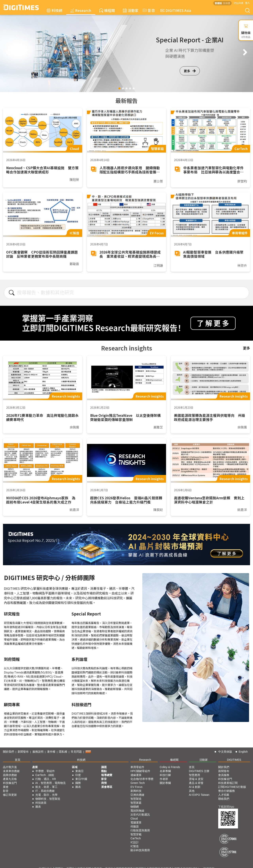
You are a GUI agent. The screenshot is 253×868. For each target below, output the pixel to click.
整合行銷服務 (227, 791)
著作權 (51, 752)
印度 (78, 775)
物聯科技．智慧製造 (48, 799)
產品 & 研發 (196, 783)
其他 (192, 791)
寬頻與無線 (137, 811)
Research (81, 10)
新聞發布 (23, 752)
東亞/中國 (81, 779)
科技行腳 (165, 775)
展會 (6, 787)
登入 (247, 3)
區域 (75, 767)
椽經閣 (107, 10)
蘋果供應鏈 (10, 775)
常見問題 (76, 752)
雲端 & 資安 (196, 779)
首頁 (18, 760)
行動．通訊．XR (46, 779)
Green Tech (138, 783)
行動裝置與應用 (140, 830)
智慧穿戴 (136, 834)
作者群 (164, 779)
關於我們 (8, 752)
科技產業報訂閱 (228, 783)
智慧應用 (194, 775)
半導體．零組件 (45, 771)
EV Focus (136, 787)
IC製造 (135, 846)
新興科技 (136, 791)
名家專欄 (165, 771)
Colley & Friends (170, 767)
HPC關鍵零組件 (140, 771)
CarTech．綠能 (45, 775)
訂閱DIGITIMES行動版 (232, 787)
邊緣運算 (136, 775)
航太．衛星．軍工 (46, 787)
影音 (148, 10)
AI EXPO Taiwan (199, 795)
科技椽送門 (10, 783)
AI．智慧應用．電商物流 (50, 783)
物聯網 (135, 807)
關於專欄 (165, 783)
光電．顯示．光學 (46, 795)
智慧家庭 (136, 803)
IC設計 (135, 842)
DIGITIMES (234, 760)
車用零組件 (137, 767)
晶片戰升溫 (10, 767)
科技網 (54, 10)
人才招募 (224, 795)
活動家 (131, 10)
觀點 (104, 771)
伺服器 (135, 826)
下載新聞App (226, 807)
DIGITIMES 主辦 (199, 771)
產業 (35, 767)
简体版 (227, 3)
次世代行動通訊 (140, 815)
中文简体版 (225, 752)
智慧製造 (136, 799)
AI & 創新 (195, 787)
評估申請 (238, 3)
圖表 (38, 807)
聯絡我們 (224, 799)
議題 (104, 767)
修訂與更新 (10, 795)
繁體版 (218, 3)
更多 (190, 71)
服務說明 (38, 752)
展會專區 (107, 787)
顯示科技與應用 (140, 850)
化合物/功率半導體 (142, 779)
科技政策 (41, 803)
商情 (104, 783)
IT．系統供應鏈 (45, 791)
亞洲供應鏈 (137, 795)
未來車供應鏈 (11, 771)
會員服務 (224, 775)
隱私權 (63, 752)
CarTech (136, 838)
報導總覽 (107, 775)
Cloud (134, 819)
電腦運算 (136, 822)
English (243, 752)
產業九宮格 (10, 779)
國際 (78, 783)
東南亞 (79, 771)
